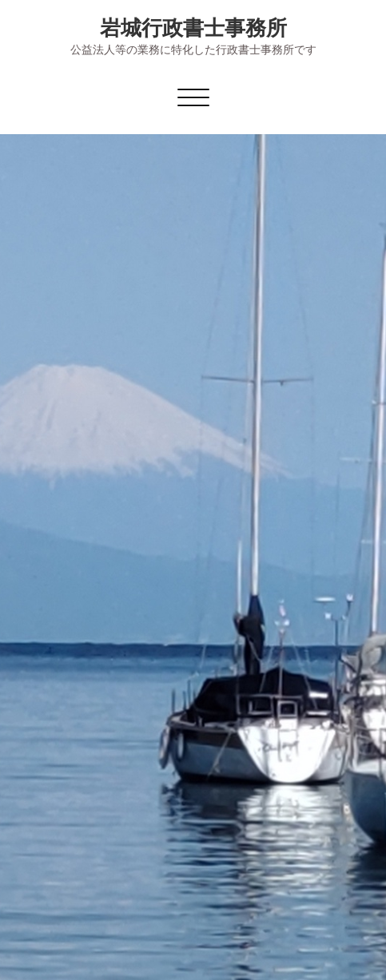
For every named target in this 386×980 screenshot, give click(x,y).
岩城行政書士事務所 (193, 27)
